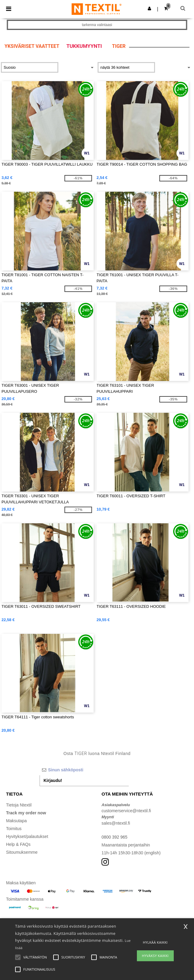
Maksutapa (16, 821)
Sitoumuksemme (22, 852)
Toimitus (14, 829)
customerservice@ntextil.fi (126, 811)
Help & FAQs (18, 844)
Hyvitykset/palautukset (27, 836)
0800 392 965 (115, 837)
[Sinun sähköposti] (84, 770)
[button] (149, 8)
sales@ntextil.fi (116, 823)
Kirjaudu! (53, 780)
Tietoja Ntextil (19, 805)
